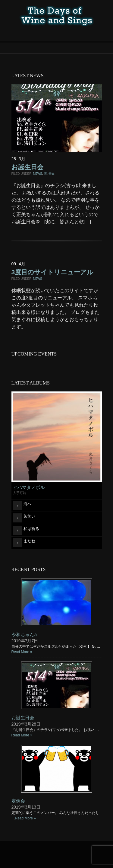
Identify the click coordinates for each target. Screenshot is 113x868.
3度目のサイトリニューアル (53, 272)
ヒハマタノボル (29, 487)
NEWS (38, 174)
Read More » (22, 652)
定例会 (18, 801)
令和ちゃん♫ (24, 635)
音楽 (52, 174)
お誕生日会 (27, 167)
